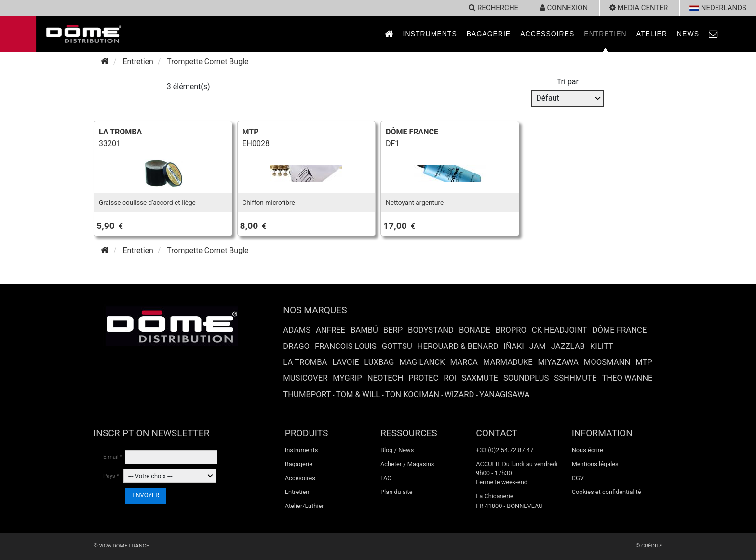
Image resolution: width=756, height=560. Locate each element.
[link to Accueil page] (389, 34)
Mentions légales (595, 464)
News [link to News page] (688, 34)
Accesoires (300, 478)
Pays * (111, 476)
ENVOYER (146, 495)
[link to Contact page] (714, 34)
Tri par (568, 82)
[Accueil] (105, 61)
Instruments (430, 34)
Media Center (639, 8)
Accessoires (547, 34)
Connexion (564, 8)
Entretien (605, 34)
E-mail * (113, 457)
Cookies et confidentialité (607, 492)
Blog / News (397, 450)
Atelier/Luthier (304, 506)
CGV (578, 478)
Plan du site (397, 492)
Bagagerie (489, 34)
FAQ (386, 478)
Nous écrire (587, 450)
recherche (493, 8)
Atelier (652, 34)
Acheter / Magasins (407, 464)
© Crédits (649, 546)
